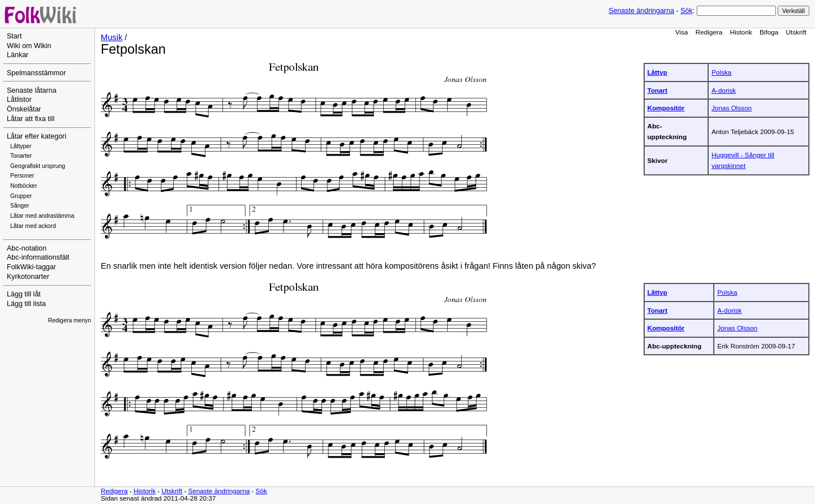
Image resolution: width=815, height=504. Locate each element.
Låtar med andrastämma (42, 216)
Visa (682, 32)
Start (14, 36)
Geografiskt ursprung (38, 166)
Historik (741, 32)
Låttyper (21, 146)
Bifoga (769, 32)
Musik (111, 37)
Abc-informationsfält (38, 257)
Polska (721, 72)
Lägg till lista (26, 304)
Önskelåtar (24, 109)
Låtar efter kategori (37, 136)
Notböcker (23, 186)
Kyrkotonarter (28, 277)
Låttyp (657, 72)
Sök (686, 11)
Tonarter (21, 156)
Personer (22, 176)
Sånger (20, 206)
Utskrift (796, 32)
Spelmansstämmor (36, 73)
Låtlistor (19, 100)
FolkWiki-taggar (31, 267)
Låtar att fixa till (31, 119)
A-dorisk (724, 90)
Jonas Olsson (732, 108)
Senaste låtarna (32, 91)
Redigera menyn (70, 320)
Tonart (658, 90)
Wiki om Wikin (29, 46)
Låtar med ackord (33, 226)
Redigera (709, 32)
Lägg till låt (24, 294)
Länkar (18, 55)
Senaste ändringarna (641, 11)
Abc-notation (27, 248)
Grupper (21, 196)
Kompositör (666, 108)
